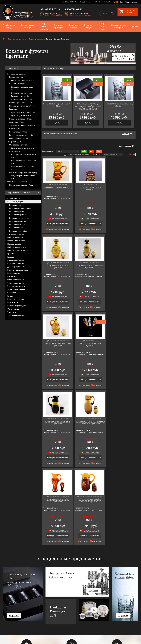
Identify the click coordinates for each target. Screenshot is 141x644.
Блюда (10, 296)
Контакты (107, 2)
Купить (57, 123)
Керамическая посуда (27, 26)
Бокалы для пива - (21, 96)
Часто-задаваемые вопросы (77, 606)
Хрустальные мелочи (16, 315)
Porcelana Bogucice (45, 618)
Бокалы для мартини (18, 221)
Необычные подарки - (21, 185)
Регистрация (132, 2)
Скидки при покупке (59, 219)
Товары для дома (102, 26)
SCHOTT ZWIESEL (45, 624)
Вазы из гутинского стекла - (24, 156)
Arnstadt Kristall (44, 604)
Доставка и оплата (69, 2)
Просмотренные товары (76, 627)
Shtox (41, 626)
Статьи (98, 2)
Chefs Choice (43, 608)
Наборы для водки (15, 244)
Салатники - (17, 122)
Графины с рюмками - (23, 112)
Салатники (12, 293)
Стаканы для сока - (22, 99)
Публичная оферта (74, 621)
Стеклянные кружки (16, 283)
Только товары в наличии (76, 154)
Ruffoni (41, 622)
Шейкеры (11, 276)
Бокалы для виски (17, 211)
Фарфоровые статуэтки (19, 145)
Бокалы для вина (16, 205)
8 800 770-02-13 (108, 603)
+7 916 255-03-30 (108, 612)
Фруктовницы (13, 309)
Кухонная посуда (89, 26)
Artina (41, 606)
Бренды (135, 26)
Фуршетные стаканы (16, 280)
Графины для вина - (22, 116)
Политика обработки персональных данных (75, 624)
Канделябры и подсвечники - (24, 177)
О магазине (71, 602)
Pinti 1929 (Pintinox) (46, 616)
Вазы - (15, 151)
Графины (13, 109)
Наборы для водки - (21, 103)
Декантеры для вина (16, 267)
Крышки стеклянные (16, 299)
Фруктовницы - (19, 138)
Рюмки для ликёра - (23, 80)
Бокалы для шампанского (20, 208)
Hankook (42, 612)
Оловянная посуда (74, 26)
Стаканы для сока (17, 234)
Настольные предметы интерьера (24, 172)
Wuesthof (42, 630)
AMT (40, 602)
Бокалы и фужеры (36, 39)
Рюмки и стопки (16, 77)
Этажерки (12, 312)
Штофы (11, 257)
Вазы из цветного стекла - (24, 162)
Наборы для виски (15, 237)
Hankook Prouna (45, 614)
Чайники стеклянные (16, 289)
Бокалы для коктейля (18, 231)
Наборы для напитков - (22, 106)
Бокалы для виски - (22, 93)
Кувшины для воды (16, 263)
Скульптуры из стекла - (23, 148)
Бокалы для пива (16, 228)
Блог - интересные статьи (76, 604)
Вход (122, 2)
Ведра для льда (14, 273)
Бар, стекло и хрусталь (44, 26)
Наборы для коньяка (16, 241)
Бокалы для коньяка (18, 224)
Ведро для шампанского (18, 270)
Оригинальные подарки (118, 26)
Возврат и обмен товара (76, 619)
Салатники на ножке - (23, 125)
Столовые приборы (58, 26)
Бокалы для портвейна (19, 218)
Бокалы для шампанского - (23, 88)
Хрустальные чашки (16, 286)
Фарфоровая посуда (9, 26)
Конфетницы (13, 302)
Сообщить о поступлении (57, 224)
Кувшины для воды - (20, 119)
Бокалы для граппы (18, 215)
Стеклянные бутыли (16, 260)
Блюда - (15, 129)
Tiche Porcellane (44, 628)
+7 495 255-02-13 (108, 609)
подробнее (14, 537)
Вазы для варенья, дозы (17, 306)
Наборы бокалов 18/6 (17, 250)
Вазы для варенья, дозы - (22, 135)
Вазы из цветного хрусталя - (24, 168)
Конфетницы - (18, 132)
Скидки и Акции (86, 2)
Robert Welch (43, 620)
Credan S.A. (43, 610)
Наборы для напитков (17, 247)
